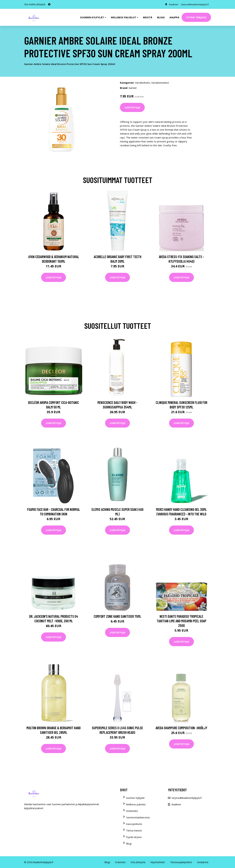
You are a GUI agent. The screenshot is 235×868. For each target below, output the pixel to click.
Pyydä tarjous (196, 17)
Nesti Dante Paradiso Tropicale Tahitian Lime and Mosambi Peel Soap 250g (181, 621)
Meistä (148, 17)
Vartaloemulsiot (160, 83)
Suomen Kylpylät (135, 798)
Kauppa (174, 17)
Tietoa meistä (134, 830)
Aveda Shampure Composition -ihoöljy (181, 728)
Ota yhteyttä (138, 862)
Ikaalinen (172, 4)
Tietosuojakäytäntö (181, 862)
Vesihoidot (132, 811)
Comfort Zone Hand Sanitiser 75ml (117, 616)
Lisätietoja (132, 107)
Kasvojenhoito (134, 824)
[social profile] (49, 4)
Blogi (161, 17)
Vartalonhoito (142, 83)
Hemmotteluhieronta (138, 817)
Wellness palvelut (136, 804)
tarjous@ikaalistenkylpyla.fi (194, 4)
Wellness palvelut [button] (123, 17)
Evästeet (120, 862)
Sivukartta (203, 862)
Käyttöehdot (158, 862)
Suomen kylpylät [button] (92, 17)
